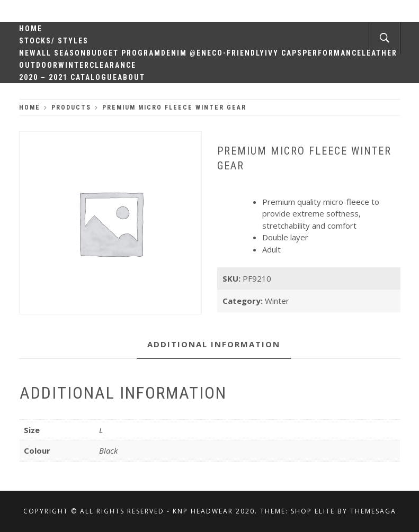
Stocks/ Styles (54, 41)
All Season (61, 53)
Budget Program (124, 53)
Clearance (113, 65)
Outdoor (39, 65)
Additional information (214, 344)
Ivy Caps (284, 53)
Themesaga (373, 511)
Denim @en (184, 53)
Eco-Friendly (236, 53)
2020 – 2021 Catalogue (68, 77)
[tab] (214, 345)
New (28, 53)
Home (31, 29)
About (131, 77)
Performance (332, 53)
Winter (74, 65)
